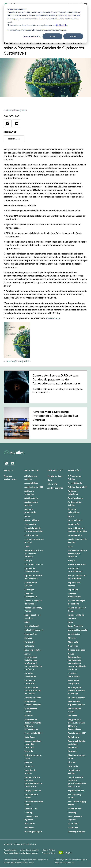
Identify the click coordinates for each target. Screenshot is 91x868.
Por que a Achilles (33, 698)
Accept (52, 36)
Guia (50, 480)
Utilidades (29, 828)
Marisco (28, 638)
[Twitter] (6, 463)
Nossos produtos (33, 650)
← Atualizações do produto (15, 110)
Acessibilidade (31, 483)
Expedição (29, 590)
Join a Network (32, 626)
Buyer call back (32, 520)
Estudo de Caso (55, 476)
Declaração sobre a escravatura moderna (34, 553)
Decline (73, 36)
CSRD (27, 546)
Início (27, 622)
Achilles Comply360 (34, 487)
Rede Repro (30, 737)
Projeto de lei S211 (34, 733)
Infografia (52, 484)
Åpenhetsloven (32, 498)
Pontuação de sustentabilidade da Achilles (33, 690)
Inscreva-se (14, 139)
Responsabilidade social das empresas (33, 744)
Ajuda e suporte (55, 488)
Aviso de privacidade (29, 850)
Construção (30, 524)
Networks (29, 646)
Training (28, 813)
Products (29, 716)
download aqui (53, 319)
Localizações (31, 634)
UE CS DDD (30, 824)
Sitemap (29, 762)
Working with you (33, 832)
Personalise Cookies (32, 36)
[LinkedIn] (13, 463)
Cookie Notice (62, 25)
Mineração (30, 642)
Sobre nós (29, 766)
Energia (28, 560)
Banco (27, 516)
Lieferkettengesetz (34, 630)
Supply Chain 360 (33, 790)
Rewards (29, 751)
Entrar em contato (34, 564)
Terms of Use (31, 809)
